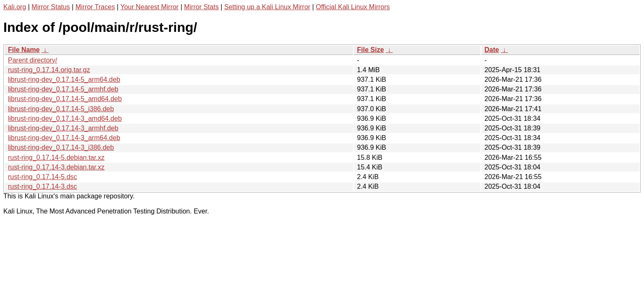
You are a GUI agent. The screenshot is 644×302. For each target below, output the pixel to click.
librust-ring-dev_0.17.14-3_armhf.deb (63, 128)
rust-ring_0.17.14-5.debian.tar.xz (56, 158)
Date (492, 50)
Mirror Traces (95, 7)
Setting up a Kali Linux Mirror (267, 7)
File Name (24, 50)
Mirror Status (51, 7)
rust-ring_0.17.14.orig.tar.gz (49, 70)
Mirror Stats (201, 7)
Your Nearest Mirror (149, 7)
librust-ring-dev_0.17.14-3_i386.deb (61, 147)
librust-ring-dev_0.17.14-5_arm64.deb (64, 79)
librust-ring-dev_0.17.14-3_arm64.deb (64, 138)
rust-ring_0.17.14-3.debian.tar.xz (56, 167)
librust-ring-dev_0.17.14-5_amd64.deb (65, 99)
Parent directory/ (32, 60)
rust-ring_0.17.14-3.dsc (43, 186)
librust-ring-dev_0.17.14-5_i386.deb (61, 109)
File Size (371, 50)
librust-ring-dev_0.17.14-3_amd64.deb (65, 118)
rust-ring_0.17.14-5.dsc (43, 177)
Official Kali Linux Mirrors (353, 7)
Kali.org (15, 7)
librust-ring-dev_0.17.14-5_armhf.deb (63, 89)
